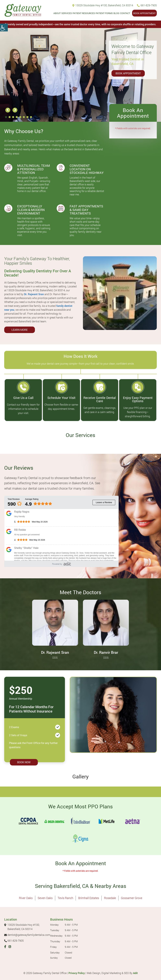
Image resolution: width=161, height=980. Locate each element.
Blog (116, 13)
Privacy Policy (77, 973)
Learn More (20, 330)
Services (67, 13)
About (57, 13)
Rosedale (110, 898)
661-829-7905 (147, 5)
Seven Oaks (45, 898)
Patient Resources (84, 13)
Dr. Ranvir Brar (106, 652)
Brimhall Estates (89, 898)
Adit (135, 973)
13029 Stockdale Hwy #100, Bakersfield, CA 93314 (103, 5)
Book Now (24, 762)
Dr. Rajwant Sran (34, 294)
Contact (125, 13)
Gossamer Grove (132, 898)
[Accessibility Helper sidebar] (4, 28)
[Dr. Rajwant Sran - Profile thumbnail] (55, 622)
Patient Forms (104, 13)
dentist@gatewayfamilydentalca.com (27, 935)
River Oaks (26, 898)
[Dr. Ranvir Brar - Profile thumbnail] (106, 622)
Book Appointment (144, 13)
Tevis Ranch (65, 898)
